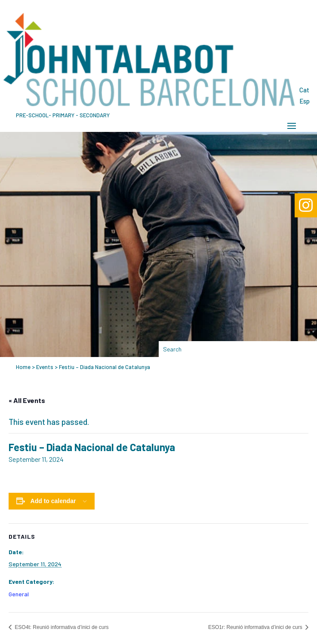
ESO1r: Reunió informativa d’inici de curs (256, 627)
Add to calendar (53, 501)
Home (23, 367)
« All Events (27, 400)
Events (45, 367)
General (19, 594)
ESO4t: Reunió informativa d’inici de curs (61, 627)
